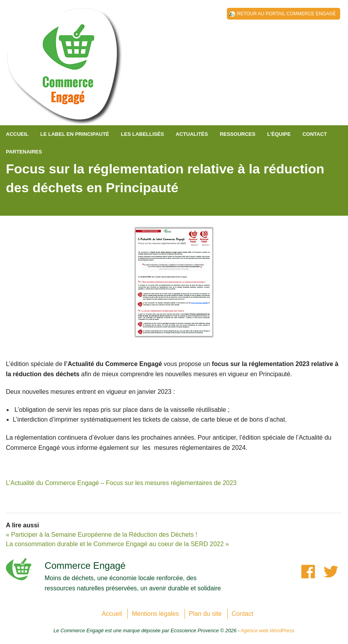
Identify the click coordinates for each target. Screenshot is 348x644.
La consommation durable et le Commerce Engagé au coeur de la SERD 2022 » (117, 544)
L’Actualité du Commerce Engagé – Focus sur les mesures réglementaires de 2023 (121, 483)
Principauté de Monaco (65, 70)
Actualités (192, 134)
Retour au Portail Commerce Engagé (286, 14)
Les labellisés (143, 134)
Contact (315, 134)
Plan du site (205, 614)
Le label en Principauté (75, 134)
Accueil (17, 134)
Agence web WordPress (267, 630)
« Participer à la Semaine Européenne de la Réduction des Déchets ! (101, 535)
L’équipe (279, 134)
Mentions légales (155, 614)
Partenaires (24, 152)
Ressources (238, 134)
